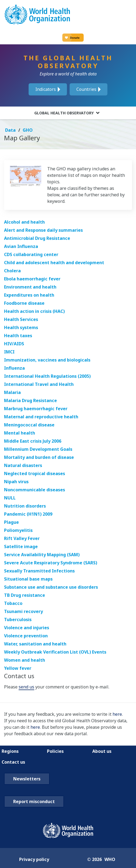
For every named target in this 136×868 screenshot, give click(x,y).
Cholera (12, 271)
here (117, 714)
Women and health (25, 660)
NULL (10, 498)
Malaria (12, 392)
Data (11, 130)
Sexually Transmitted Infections (39, 571)
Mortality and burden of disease (39, 457)
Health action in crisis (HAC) (34, 311)
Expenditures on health (29, 295)
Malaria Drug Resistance (30, 400)
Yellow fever (18, 668)
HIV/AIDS (14, 344)
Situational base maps (28, 579)
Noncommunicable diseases (35, 490)
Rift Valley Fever (22, 538)
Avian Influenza (21, 246)
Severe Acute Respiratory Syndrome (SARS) (51, 563)
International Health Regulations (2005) (47, 376)
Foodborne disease (24, 303)
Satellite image (21, 546)
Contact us (13, 762)
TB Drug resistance (25, 595)
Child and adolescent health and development (54, 263)
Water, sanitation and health (35, 644)
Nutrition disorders (25, 506)
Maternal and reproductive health (41, 417)
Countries (86, 89)
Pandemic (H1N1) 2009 (28, 514)
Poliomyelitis (18, 530)
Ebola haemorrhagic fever (32, 279)
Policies (55, 751)
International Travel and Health (39, 384)
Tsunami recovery (23, 611)
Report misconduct (34, 801)
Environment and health (30, 287)
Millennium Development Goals (38, 449)
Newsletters (27, 779)
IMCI (9, 352)
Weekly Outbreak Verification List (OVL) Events (55, 652)
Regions (10, 751)
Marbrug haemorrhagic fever (36, 409)
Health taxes (18, 336)
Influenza (14, 368)
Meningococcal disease (29, 425)
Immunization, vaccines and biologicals (47, 360)
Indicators (46, 89)
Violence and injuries (27, 628)
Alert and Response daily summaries (43, 230)
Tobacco (13, 603)
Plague (11, 522)
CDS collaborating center (31, 254)
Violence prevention (26, 636)
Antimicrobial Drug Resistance (37, 238)
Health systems (21, 327)
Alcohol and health (24, 222)
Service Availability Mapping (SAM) (42, 555)
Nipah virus (16, 482)
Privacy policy (34, 859)
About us (102, 751)
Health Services (21, 319)
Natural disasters (23, 465)
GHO (28, 130)
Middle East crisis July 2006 (33, 441)
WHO (110, 859)
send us (26, 687)
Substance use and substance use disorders (51, 587)
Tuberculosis (18, 619)
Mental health (20, 433)
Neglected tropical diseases (35, 473)
